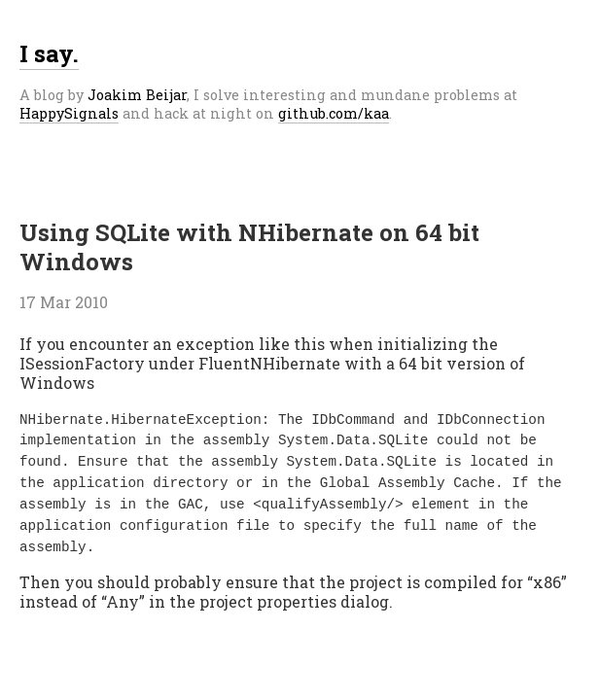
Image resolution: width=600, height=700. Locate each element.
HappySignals (69, 113)
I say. (49, 53)
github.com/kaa (334, 113)
